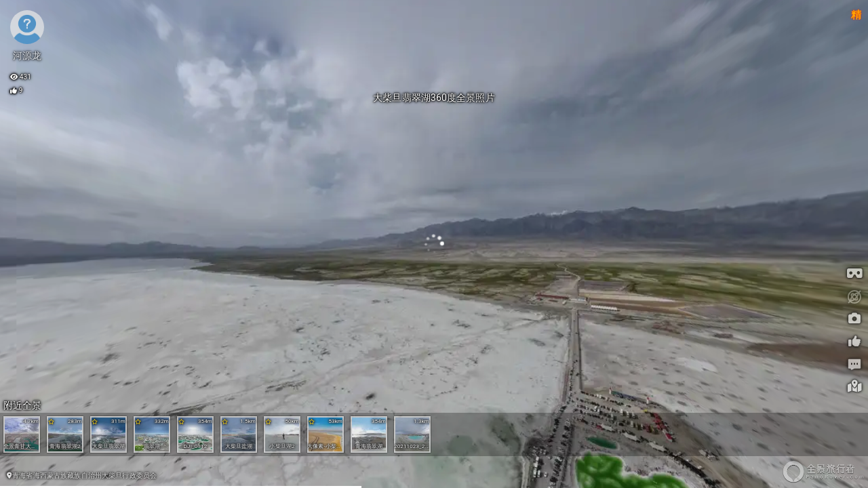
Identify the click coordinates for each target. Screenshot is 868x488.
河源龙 (27, 56)
